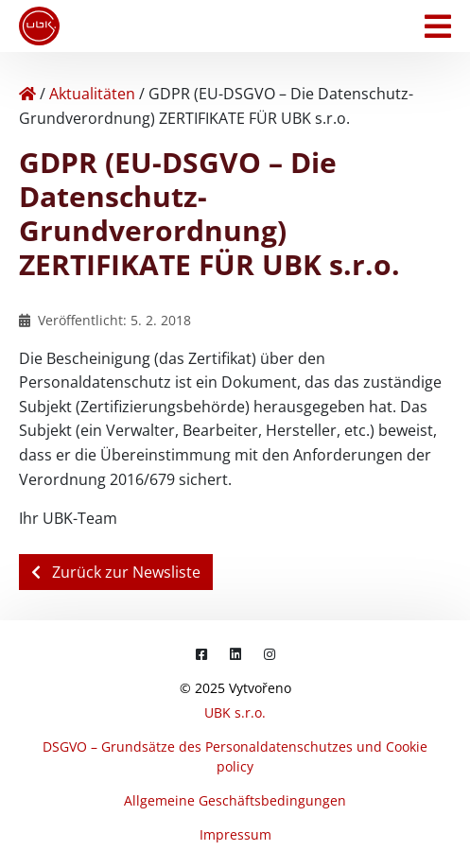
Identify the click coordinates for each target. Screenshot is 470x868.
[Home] (27, 94)
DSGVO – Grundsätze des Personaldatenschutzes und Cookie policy (235, 756)
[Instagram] (270, 654)
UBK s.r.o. (235, 712)
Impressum (235, 834)
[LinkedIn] (235, 654)
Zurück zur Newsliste (116, 572)
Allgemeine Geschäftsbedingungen (235, 800)
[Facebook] (201, 654)
